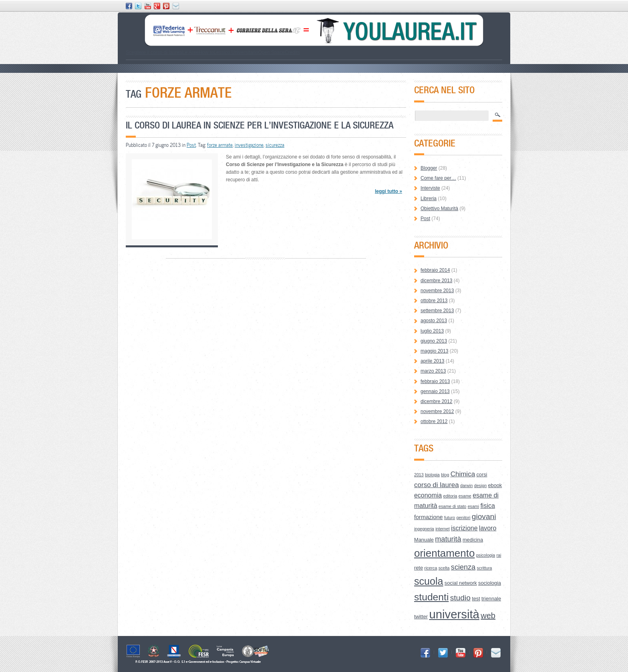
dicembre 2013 (436, 281)
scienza (463, 567)
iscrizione (464, 528)
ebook (495, 485)
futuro (450, 518)
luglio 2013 (432, 331)
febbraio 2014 (435, 270)
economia (428, 495)
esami (473, 506)
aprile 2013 (432, 361)
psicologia (486, 555)
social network (461, 583)
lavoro (488, 528)
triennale (491, 599)
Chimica (463, 474)
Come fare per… (438, 178)
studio (460, 598)
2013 (419, 475)
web (488, 616)
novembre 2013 (437, 291)
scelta (444, 568)
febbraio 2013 (435, 381)
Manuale (424, 540)
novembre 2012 (437, 411)
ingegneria (424, 529)
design (480, 485)
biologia (432, 475)
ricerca (431, 568)
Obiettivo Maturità (439, 209)
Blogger (429, 168)
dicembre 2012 (436, 401)
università (454, 614)
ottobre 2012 (434, 421)
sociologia (490, 583)
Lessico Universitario (236, 52)
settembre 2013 (437, 311)
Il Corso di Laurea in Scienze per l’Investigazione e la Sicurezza (260, 125)
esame (465, 496)
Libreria (429, 199)
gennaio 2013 (435, 391)
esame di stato (452, 506)
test (476, 599)
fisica (487, 506)
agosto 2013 (434, 321)
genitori (464, 518)
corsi (482, 474)
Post (191, 145)
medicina (473, 540)
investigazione (249, 145)
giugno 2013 (434, 341)
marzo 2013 (433, 371)
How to (206, 52)
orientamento (444, 553)
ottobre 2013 (434, 301)
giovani (484, 517)
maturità (448, 539)
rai (499, 555)
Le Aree (190, 52)
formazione (429, 517)
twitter (421, 617)
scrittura (485, 568)
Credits (292, 52)
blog (445, 475)
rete (419, 568)
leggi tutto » (388, 191)
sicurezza (275, 145)
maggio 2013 (434, 351)
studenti (431, 597)
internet (443, 529)
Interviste (430, 188)
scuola (429, 581)
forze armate (220, 145)
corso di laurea (437, 485)
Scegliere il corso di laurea (154, 52)
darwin (466, 485)
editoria (450, 496)
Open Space (271, 52)
